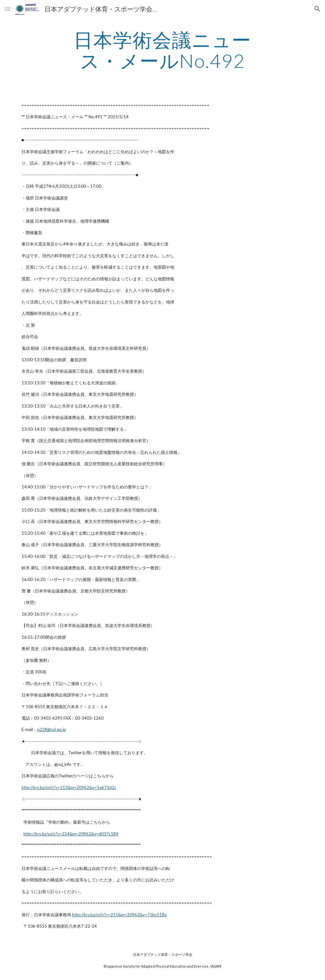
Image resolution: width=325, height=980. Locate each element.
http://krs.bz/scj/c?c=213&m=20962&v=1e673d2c (69, 787)
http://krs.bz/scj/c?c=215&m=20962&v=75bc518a (119, 915)
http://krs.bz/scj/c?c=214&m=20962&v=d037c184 (71, 834)
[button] (8, 9)
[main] (162, 50)
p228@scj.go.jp (52, 729)
